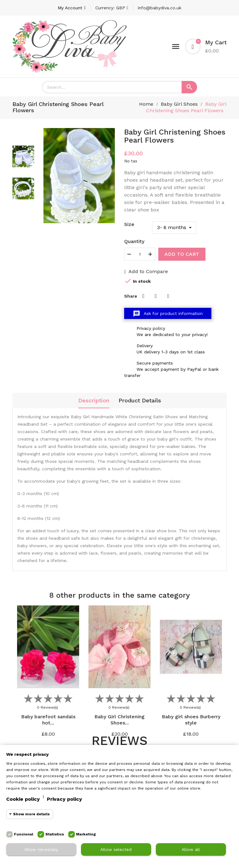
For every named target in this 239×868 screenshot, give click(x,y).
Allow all (191, 849)
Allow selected (116, 849)
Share (143, 296)
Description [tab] (94, 400)
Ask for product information (168, 314)
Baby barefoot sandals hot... (48, 720)
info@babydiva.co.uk (160, 8)
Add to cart (182, 254)
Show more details (31, 814)
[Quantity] (140, 254)
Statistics (55, 834)
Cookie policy (23, 799)
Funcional (24, 834)
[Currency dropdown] (112, 8)
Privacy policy (64, 799)
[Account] (72, 8)
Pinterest (168, 296)
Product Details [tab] (140, 400)
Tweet (156, 296)
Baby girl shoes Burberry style (191, 720)
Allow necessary (41, 849)
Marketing (86, 834)
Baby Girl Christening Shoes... (119, 720)
